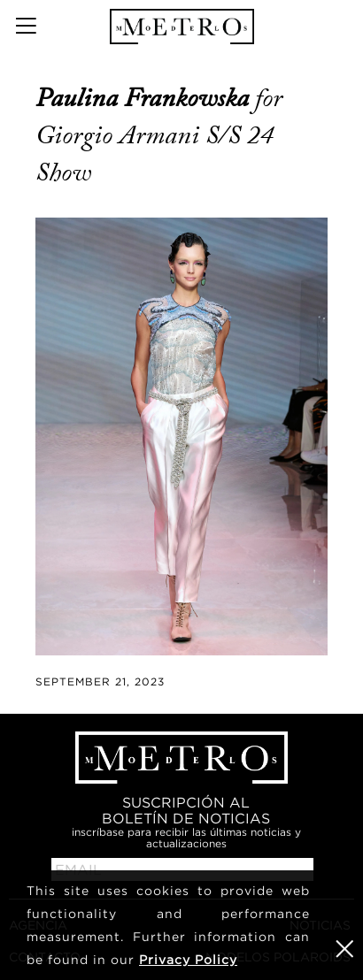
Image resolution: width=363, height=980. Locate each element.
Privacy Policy (188, 959)
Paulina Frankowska (145, 98)
